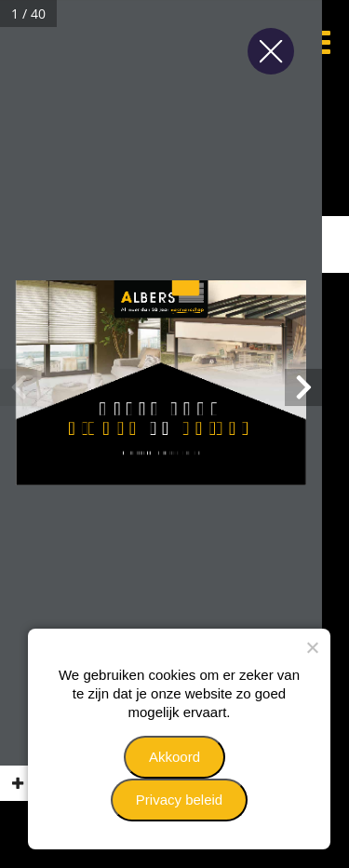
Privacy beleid (179, 800)
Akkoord (174, 757)
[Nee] (312, 647)
